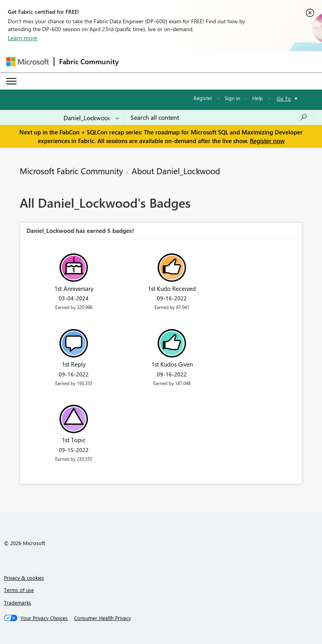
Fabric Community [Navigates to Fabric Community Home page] (89, 61)
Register (203, 98)
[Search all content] (219, 117)
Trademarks (18, 602)
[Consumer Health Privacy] (102, 618)
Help (258, 98)
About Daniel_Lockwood (176, 171)
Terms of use (19, 590)
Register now (267, 141)
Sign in (232, 98)
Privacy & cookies (24, 578)
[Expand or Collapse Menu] (11, 81)
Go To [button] (284, 98)
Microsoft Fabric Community (71, 171)
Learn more (23, 38)
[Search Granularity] (91, 117)
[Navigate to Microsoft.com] (28, 62)
